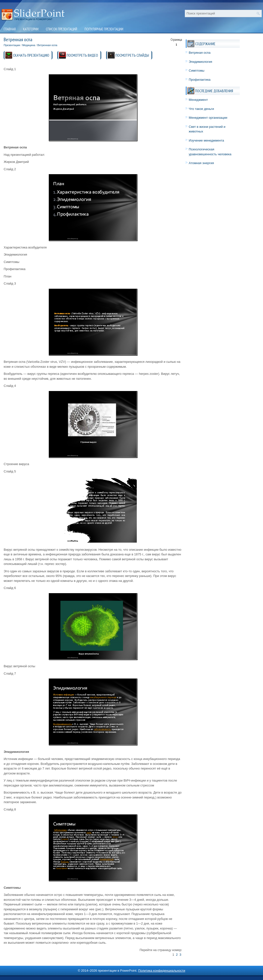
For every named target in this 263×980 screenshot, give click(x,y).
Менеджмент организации (208, 118)
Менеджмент (198, 100)
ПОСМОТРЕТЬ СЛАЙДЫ (132, 55)
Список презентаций (62, 29)
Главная (10, 29)
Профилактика (200, 80)
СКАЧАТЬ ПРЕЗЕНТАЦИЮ (31, 55)
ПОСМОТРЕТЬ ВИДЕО (82, 55)
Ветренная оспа (47, 45)
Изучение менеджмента (206, 140)
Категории (31, 29)
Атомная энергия (201, 163)
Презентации (12, 45)
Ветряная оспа (200, 53)
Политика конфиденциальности (162, 971)
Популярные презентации (104, 29)
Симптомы (197, 71)
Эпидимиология (200, 62)
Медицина (29, 45)
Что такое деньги (201, 109)
